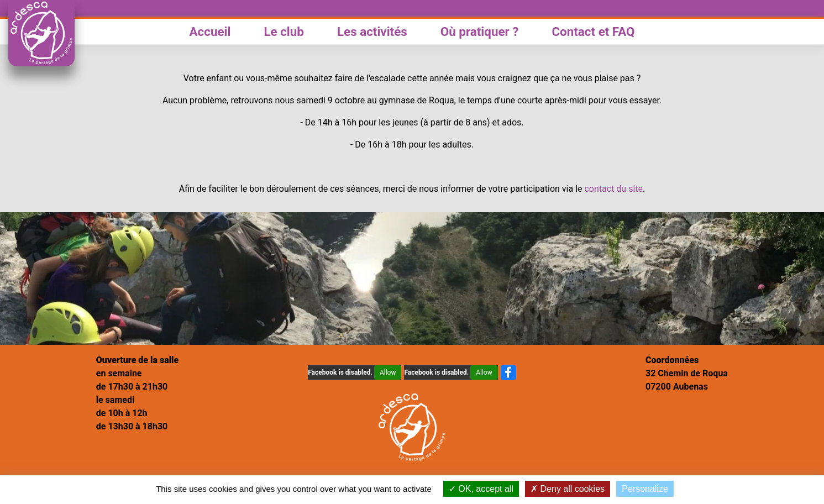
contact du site (613, 189)
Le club (284, 32)
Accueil (210, 32)
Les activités (372, 32)
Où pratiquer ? (480, 32)
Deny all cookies (568, 489)
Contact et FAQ (593, 32)
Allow (388, 372)
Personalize (645, 489)
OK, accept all (481, 489)
